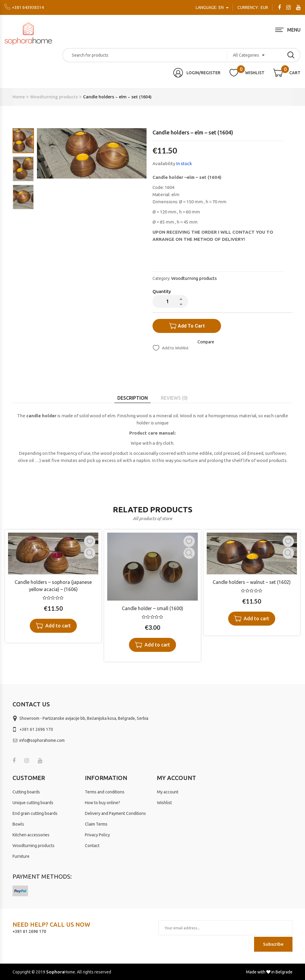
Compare (206, 342)
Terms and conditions (105, 792)
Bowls (18, 824)
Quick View (90, 553)
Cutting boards (26, 792)
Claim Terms (96, 824)
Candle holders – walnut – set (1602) (252, 582)
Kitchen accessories (31, 835)
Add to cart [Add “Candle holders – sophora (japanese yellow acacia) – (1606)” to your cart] (58, 626)
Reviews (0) (174, 398)
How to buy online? (102, 803)
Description (133, 398)
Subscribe (273, 944)
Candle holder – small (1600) (152, 608)
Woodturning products (54, 97)
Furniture (21, 856)
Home (19, 97)
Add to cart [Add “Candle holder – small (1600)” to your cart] (157, 645)
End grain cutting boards (35, 813)
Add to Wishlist (175, 348)
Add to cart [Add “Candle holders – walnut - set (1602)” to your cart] (256, 618)
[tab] (133, 398)
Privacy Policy (97, 835)
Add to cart (191, 326)
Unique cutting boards (33, 803)
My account (168, 792)
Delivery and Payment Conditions (115, 813)
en (210, 7)
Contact (92, 846)
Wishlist (164, 803)
